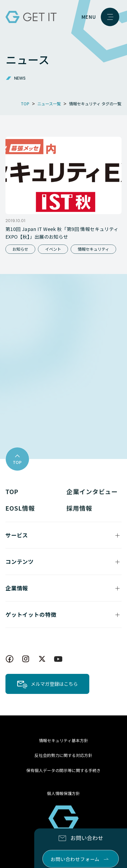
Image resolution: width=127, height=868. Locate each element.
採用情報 (79, 508)
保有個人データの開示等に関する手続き (63, 770)
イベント (53, 249)
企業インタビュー (92, 491)
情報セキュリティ (93, 249)
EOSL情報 (20, 508)
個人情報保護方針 (63, 793)
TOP (12, 491)
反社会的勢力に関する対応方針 (63, 755)
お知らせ (20, 249)
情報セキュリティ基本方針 (64, 740)
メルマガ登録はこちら (54, 684)
